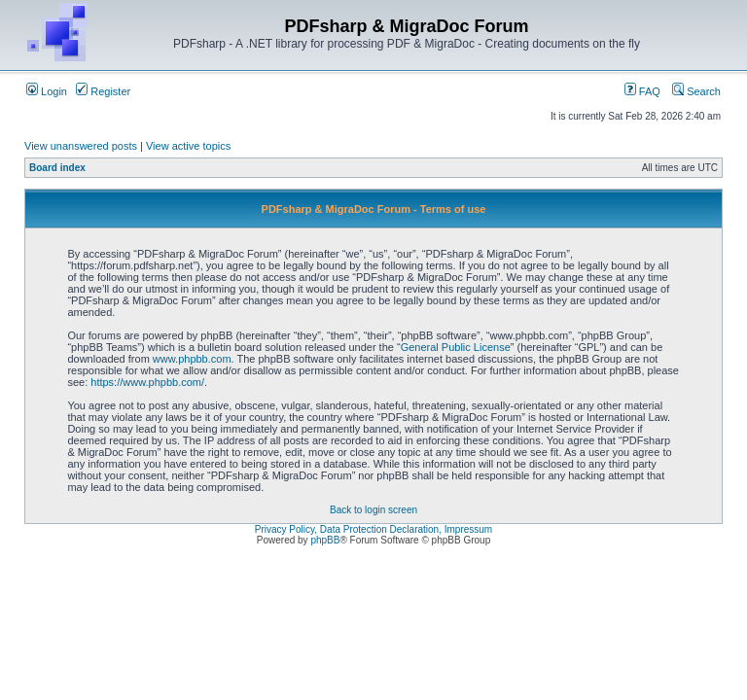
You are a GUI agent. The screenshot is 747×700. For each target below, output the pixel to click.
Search (696, 91)
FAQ (642, 91)
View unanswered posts (81, 146)
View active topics (188, 146)
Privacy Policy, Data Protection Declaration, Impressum (373, 529)
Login (47, 91)
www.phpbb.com (192, 359)
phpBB (325, 540)
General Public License (456, 347)
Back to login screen (373, 510)
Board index (57, 168)
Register (103, 91)
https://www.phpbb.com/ (147, 382)
